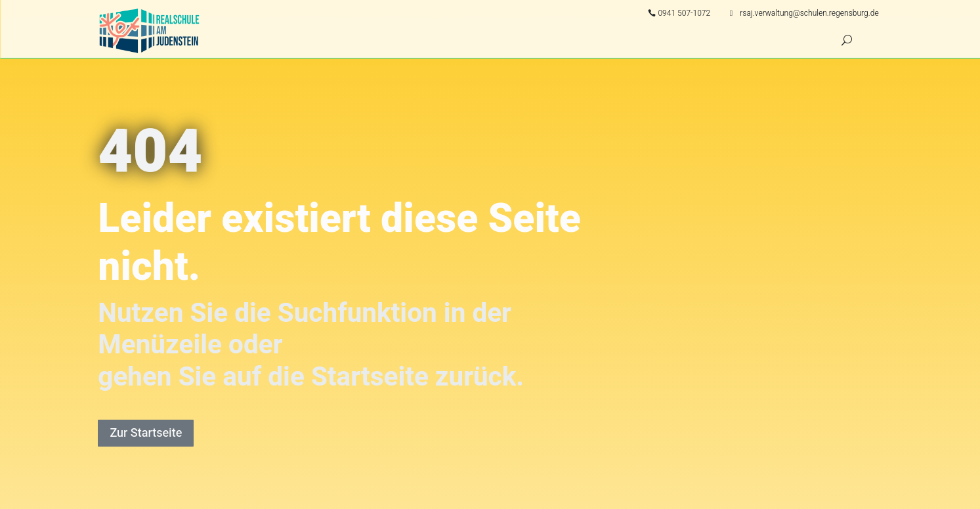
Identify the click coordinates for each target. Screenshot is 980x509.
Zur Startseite (146, 433)
